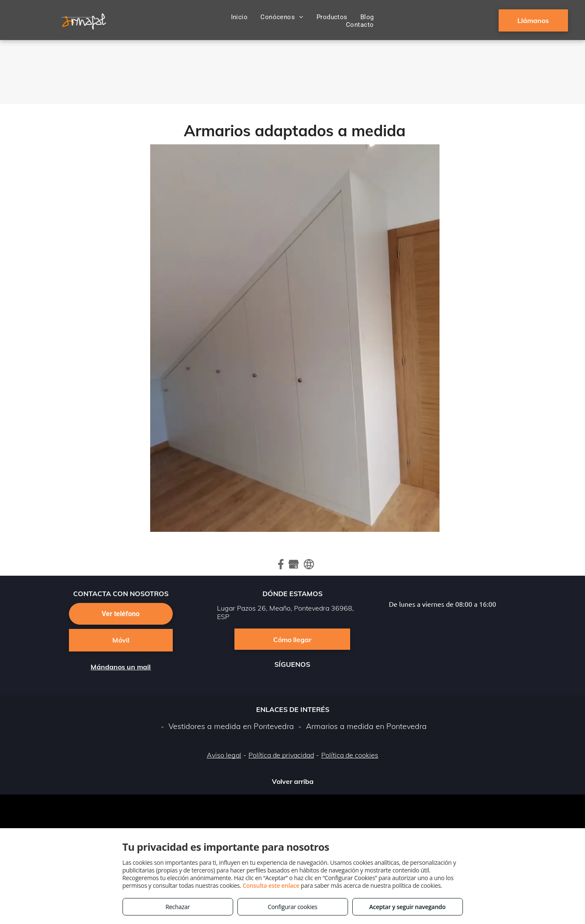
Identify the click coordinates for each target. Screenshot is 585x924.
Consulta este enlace (271, 885)
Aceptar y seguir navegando (407, 907)
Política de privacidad (281, 755)
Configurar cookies (292, 907)
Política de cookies (350, 755)
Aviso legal (224, 755)
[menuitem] (240, 17)
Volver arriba (293, 781)
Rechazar (178, 907)
